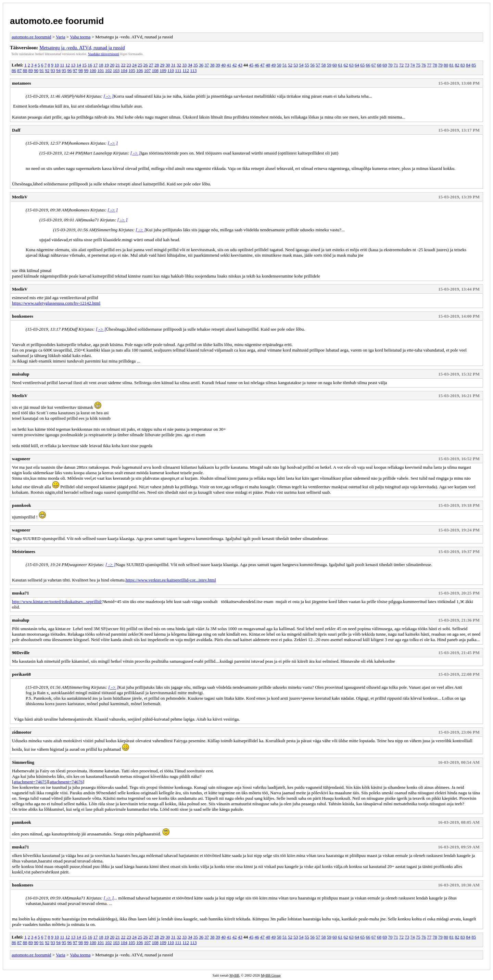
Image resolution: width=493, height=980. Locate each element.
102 (109, 70)
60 (335, 65)
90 (36, 70)
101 (101, 70)
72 (401, 65)
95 (64, 70)
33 (184, 65)
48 (268, 65)
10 (57, 65)
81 (451, 65)
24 (134, 65)
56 (312, 65)
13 (73, 65)
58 (323, 65)
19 (107, 65)
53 (296, 65)
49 (273, 65)
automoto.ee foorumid (57, 21)
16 (90, 65)
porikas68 (21, 674)
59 (329, 65)
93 (53, 70)
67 (374, 65)
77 (429, 65)
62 (346, 65)
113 (193, 70)
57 (318, 65)
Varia (60, 37)
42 (234, 65)
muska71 (21, 593)
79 (440, 65)
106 (140, 70)
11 (62, 65)
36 (201, 65)
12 (68, 65)
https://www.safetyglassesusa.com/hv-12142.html (56, 303)
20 (112, 65)
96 (70, 70)
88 (25, 70)
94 (58, 70)
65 (362, 65)
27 (151, 65)
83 (463, 65)
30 (168, 65)
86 (14, 70)
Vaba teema (80, 37)
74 (412, 65)
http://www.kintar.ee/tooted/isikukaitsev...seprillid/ (57, 602)
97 (75, 70)
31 (173, 65)
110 (171, 70)
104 (124, 70)
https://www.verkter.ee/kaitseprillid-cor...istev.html (171, 580)
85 (474, 65)
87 (19, 70)
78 (435, 65)
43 (240, 65)
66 (368, 65)
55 (307, 65)
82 (457, 65)
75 (418, 65)
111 (178, 70)
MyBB (234, 975)
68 (379, 65)
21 (118, 65)
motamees (22, 83)
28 (157, 65)
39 (218, 65)
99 (86, 70)
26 (145, 65)
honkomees (23, 316)
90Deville (21, 653)
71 (396, 65)
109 (163, 70)
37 (207, 65)
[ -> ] (109, 96)
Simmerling (23, 762)
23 (129, 65)
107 (148, 70)
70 (390, 65)
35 (196, 65)
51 (285, 65)
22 (123, 65)
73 (407, 65)
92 (47, 70)
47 (262, 65)
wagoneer (21, 459)
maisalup (21, 374)
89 (31, 70)
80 (446, 65)
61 (340, 65)
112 (186, 70)
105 (132, 70)
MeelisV (20, 197)
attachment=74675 (30, 782)
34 (190, 65)
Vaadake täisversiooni (104, 54)
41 (229, 65)
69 (385, 65)
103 (116, 70)
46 (257, 65)
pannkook (22, 505)
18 (101, 65)
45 (251, 65)
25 (140, 65)
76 (424, 65)
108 (155, 70)
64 (357, 65)
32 (179, 65)
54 (301, 65)
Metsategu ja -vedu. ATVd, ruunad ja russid (82, 48)
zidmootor (22, 732)
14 (79, 65)
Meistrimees (24, 552)
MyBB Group (271, 975)
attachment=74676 (66, 782)
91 (42, 70)
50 (279, 65)
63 (351, 65)
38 (212, 65)
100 (93, 70)
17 (95, 65)
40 (223, 65)
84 (468, 65)
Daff (16, 130)
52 (290, 65)
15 (84, 65)
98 (81, 70)
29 (162, 65)
